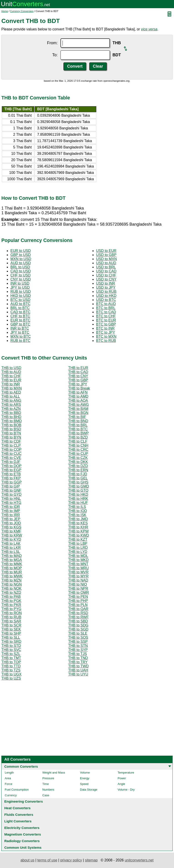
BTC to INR (105, 328)
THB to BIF (77, 417)
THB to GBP (78, 380)
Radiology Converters (22, 841)
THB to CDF (11, 441)
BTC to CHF (106, 316)
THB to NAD (78, 580)
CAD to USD (21, 271)
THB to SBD (78, 621)
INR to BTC (20, 328)
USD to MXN (106, 259)
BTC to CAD (106, 312)
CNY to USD (21, 279)
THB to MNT (78, 564)
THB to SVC (11, 650)
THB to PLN (78, 605)
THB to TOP (11, 662)
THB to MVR (78, 572)
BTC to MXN (106, 337)
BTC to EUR (106, 320)
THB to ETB (11, 474)
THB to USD (11, 368)
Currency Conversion (22, 11)
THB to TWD (78, 666)
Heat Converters (17, 808)
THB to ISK (77, 515)
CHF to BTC (20, 316)
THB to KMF (11, 531)
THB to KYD (11, 539)
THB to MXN (12, 388)
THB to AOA (78, 401)
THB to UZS (11, 678)
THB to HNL (11, 499)
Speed (84, 784)
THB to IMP (11, 511)
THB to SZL (11, 654)
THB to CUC (11, 454)
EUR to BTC (20, 320)
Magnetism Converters (23, 834)
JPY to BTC (20, 332)
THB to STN (78, 646)
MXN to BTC (21, 337)
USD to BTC (106, 300)
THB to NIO (78, 584)
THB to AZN (11, 409)
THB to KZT (78, 539)
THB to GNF (11, 490)
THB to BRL (78, 425)
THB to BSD (11, 429)
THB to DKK (78, 462)
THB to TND (78, 658)
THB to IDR (11, 507)
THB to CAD (78, 372)
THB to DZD (78, 466)
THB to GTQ (78, 490)
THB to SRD (11, 642)
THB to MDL (78, 556)
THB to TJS (77, 654)
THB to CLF (78, 441)
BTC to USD (20, 300)
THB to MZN (11, 580)
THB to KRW (12, 535)
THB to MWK (12, 576)
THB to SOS (78, 637)
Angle (121, 784)
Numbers (48, 790)
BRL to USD (20, 267)
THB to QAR (78, 609)
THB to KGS (11, 527)
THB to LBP (78, 544)
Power (122, 778)
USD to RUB (106, 292)
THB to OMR (79, 593)
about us (27, 860)
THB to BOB (11, 425)
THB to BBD (11, 413)
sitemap (91, 860)
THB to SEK (11, 629)
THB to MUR (12, 572)
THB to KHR (78, 527)
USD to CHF (106, 275)
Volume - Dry (126, 790)
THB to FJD (78, 474)
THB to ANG (11, 401)
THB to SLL (11, 637)
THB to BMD (12, 421)
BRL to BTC (20, 308)
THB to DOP (11, 466)
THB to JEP (11, 519)
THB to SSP (78, 642)
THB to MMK (12, 564)
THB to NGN (12, 584)
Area (8, 778)
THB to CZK (78, 458)
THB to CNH (78, 445)
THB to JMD (78, 519)
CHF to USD (21, 275)
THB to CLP (11, 445)
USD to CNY (106, 279)
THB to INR (11, 384)
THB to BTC (78, 429)
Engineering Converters (24, 801)
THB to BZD (78, 437)
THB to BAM (78, 409)
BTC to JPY (106, 332)
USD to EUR (106, 251)
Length (9, 773)
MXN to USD (21, 259)
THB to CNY (78, 376)
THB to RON (12, 613)
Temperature (126, 773)
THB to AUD (11, 372)
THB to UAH (78, 670)
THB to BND (78, 421)
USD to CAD (106, 271)
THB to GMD (79, 486)
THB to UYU (78, 674)
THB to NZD (11, 593)
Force (8, 784)
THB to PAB (11, 597)
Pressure (48, 778)
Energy (85, 778)
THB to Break (79, 388)
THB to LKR (11, 548)
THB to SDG (78, 625)
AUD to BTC (20, 304)
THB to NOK (11, 588)
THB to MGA (12, 560)
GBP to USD (21, 255)
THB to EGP (11, 470)
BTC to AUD (106, 304)
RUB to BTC (20, 341)
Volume (85, 773)
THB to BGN (78, 413)
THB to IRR (11, 515)
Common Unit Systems (23, 847)
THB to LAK (11, 544)
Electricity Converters (22, 828)
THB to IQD (78, 511)
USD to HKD (106, 296)
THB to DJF (11, 462)
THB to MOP (12, 568)
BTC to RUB (106, 341)
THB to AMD (78, 396)
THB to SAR (11, 621)
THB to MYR (78, 576)
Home (5, 11)
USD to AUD (106, 263)
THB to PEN (78, 597)
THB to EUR (78, 368)
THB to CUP (78, 454)
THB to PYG (11, 609)
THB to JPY (78, 384)
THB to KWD (79, 535)
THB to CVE (11, 458)
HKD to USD (21, 296)
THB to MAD (12, 556)
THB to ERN (78, 470)
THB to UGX (11, 674)
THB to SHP (11, 633)
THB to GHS (78, 482)
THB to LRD (78, 548)
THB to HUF (78, 503)
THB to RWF (78, 617)
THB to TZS (11, 670)
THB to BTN (11, 433)
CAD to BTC (20, 312)
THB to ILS (77, 507)
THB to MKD (78, 560)
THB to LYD (78, 552)
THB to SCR (11, 625)
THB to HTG (11, 503)
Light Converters (18, 821)
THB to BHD (11, 417)
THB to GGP (12, 482)
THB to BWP (79, 433)
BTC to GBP (106, 324)
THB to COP (11, 450)
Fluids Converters (19, 815)
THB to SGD (78, 629)
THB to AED (11, 392)
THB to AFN (78, 392)
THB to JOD (11, 523)
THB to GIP (11, 486)
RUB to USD (21, 292)
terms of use (47, 860)
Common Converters (21, 766)
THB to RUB (11, 617)
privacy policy (71, 860)
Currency (11, 795)
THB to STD (11, 646)
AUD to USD (21, 263)
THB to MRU (79, 568)
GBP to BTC (20, 324)
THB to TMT (11, 658)
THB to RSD (78, 613)
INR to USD (20, 283)
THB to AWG (79, 405)
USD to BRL (106, 267)
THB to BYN (11, 437)
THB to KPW (79, 531)
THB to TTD (11, 666)
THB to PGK (11, 601)
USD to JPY (106, 287)
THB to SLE (78, 633)
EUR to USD (21, 251)
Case (46, 795)
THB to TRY (78, 662)
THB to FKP (11, 478)
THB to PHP (78, 601)
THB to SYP (78, 650)
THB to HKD (78, 494)
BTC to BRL (106, 308)
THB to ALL (11, 396)
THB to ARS (11, 405)
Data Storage (89, 790)
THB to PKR (11, 605)
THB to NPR (78, 588)
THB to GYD (11, 494)
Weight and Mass (54, 773)
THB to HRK (78, 499)
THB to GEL (78, 478)
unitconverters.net (139, 860)
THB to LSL (11, 552)
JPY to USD (20, 287)
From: (52, 43)
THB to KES (78, 523)
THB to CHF (11, 376)
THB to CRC (78, 450)
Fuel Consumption (17, 790)
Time (46, 784)
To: (55, 55)
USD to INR (106, 283)
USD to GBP (106, 255)
